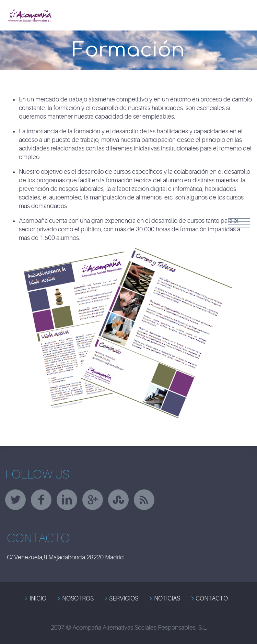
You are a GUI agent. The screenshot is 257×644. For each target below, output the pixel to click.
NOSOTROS (78, 598)
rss (144, 500)
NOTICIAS (167, 598)
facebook (41, 500)
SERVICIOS (124, 598)
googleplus (93, 500)
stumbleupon (118, 500)
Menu (239, 223)
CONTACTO (212, 598)
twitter (15, 500)
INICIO (38, 598)
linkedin (67, 500)
